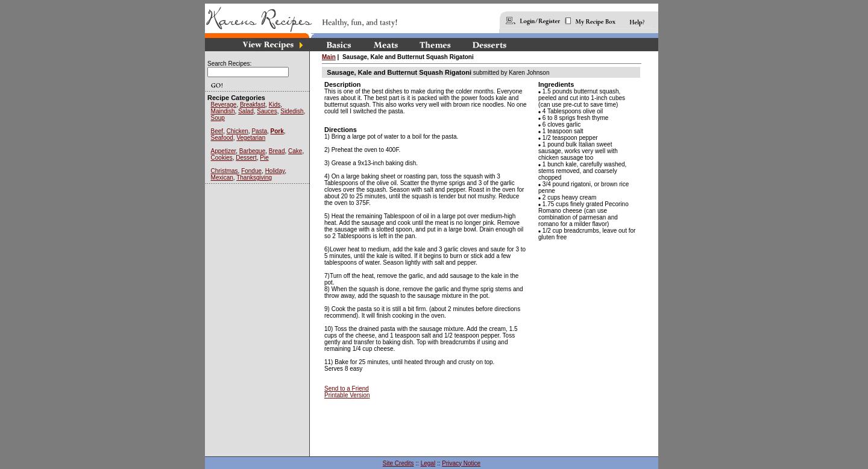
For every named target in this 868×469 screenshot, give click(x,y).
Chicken (237, 131)
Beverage (224, 105)
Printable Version (347, 395)
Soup (218, 118)
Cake (295, 151)
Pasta (259, 131)
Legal (428, 463)
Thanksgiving (254, 178)
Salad (246, 111)
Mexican (222, 178)
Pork (277, 131)
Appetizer (224, 151)
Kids (275, 105)
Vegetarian (251, 138)
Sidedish (292, 111)
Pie (264, 158)
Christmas (225, 171)
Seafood (222, 138)
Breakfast (253, 105)
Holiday (275, 171)
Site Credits (398, 463)
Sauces (267, 111)
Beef (217, 131)
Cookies (222, 158)
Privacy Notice (461, 463)
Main (329, 57)
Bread (277, 151)
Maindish (223, 111)
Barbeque (252, 151)
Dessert (246, 158)
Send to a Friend (347, 389)
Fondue (251, 171)
